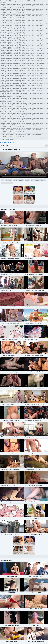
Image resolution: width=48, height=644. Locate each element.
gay (3, 180)
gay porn (21, 180)
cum (32, 180)
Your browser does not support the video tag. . (24, 165)
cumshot (4, 183)
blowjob (43, 180)
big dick (10, 183)
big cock (37, 180)
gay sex (15, 180)
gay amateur (9, 180)
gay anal (27, 180)
